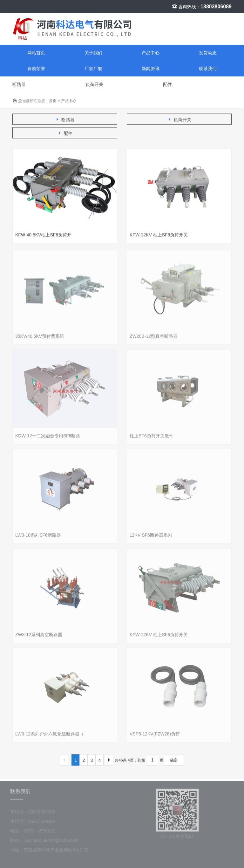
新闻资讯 (151, 69)
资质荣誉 (36, 69)
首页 (53, 101)
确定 (174, 760)
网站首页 (36, 53)
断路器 (19, 85)
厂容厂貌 (93, 69)
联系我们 (208, 69)
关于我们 (93, 53)
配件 (167, 85)
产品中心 (151, 53)
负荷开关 (94, 85)
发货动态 (208, 53)
